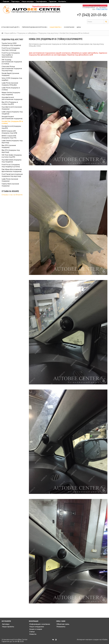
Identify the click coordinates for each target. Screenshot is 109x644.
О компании (69, 27)
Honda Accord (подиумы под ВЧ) (11, 127)
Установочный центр (10, 27)
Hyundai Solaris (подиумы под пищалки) (11, 161)
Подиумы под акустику (48, 33)
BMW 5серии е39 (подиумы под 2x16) (9, 132)
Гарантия (52, 1)
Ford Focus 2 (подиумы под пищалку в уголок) (11, 166)
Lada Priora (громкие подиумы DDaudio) (10, 84)
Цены (79, 27)
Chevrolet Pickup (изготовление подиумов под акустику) (12, 69)
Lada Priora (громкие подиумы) (10, 180)
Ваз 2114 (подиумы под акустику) (11, 151)
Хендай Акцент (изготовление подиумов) (12, 118)
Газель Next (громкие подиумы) (10, 185)
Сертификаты (41, 1)
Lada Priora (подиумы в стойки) (11, 89)
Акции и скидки (35, 629)
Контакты (62, 1)
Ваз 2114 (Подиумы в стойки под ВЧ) (10, 103)
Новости (33, 634)
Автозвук (5, 624)
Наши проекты (8, 627)
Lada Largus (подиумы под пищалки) (12, 113)
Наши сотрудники (36, 627)
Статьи (32, 632)
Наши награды (28, 1)
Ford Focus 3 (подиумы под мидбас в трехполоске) (11, 55)
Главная (6, 1)
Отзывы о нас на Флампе (12, 195)
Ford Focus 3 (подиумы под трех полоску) (11, 49)
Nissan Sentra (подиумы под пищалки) (11, 94)
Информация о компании (39, 624)
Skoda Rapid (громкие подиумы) (10, 74)
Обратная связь (63, 624)
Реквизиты (61, 627)
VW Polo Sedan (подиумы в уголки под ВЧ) (12, 156)
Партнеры (15, 1)
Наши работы (56, 27)
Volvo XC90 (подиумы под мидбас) (12, 79)
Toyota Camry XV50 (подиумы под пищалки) (11, 44)
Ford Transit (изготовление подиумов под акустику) (12, 175)
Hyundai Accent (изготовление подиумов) (12, 98)
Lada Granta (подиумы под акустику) (12, 142)
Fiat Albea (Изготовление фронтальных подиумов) (12, 170)
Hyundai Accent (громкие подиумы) (12, 108)
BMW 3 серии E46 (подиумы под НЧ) (9, 137)
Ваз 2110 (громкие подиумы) (9, 146)
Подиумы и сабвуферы (27, 33)
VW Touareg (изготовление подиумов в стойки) (12, 62)
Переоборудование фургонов (35, 27)
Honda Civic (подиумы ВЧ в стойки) (12, 122)
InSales (105, 640)
